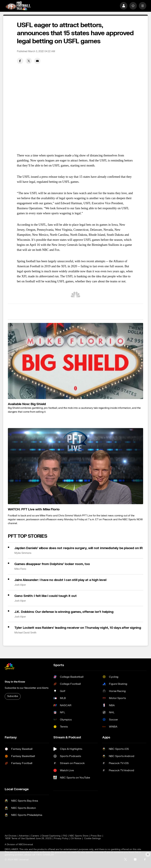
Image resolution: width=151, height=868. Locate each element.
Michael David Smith (25, 633)
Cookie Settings (92, 838)
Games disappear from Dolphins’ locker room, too (52, 564)
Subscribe (13, 696)
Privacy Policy (61, 838)
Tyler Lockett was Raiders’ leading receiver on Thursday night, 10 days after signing (78, 628)
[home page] (18, 6)
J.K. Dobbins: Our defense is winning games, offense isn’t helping (64, 612)
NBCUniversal (26, 845)
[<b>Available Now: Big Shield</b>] (75, 361)
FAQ (65, 836)
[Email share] (37, 61)
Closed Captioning (51, 836)
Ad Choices (11, 836)
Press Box (96, 836)
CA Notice (76, 838)
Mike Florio (20, 569)
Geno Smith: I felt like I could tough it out (46, 596)
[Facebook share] (20, 61)
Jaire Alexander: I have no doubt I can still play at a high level (60, 580)
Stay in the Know (15, 682)
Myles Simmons (23, 553)
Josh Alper (20, 585)
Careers (35, 836)
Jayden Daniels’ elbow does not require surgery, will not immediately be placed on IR (79, 548)
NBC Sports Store (79, 836)
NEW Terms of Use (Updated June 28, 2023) (28, 838)
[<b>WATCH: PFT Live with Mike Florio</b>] (75, 466)
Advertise (24, 836)
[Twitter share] (29, 61)
